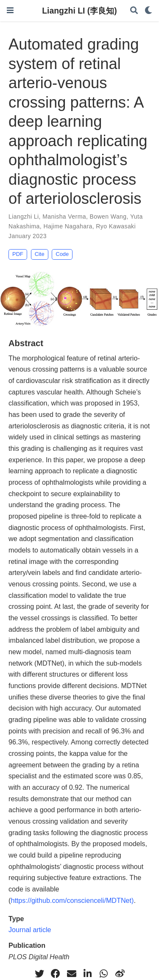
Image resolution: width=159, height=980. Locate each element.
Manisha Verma (64, 217)
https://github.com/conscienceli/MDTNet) (72, 900)
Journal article (30, 930)
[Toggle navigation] (10, 10)
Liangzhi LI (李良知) (79, 11)
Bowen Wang (108, 217)
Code (62, 254)
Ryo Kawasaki (116, 226)
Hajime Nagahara (68, 226)
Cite (40, 254)
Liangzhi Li (24, 217)
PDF (18, 254)
